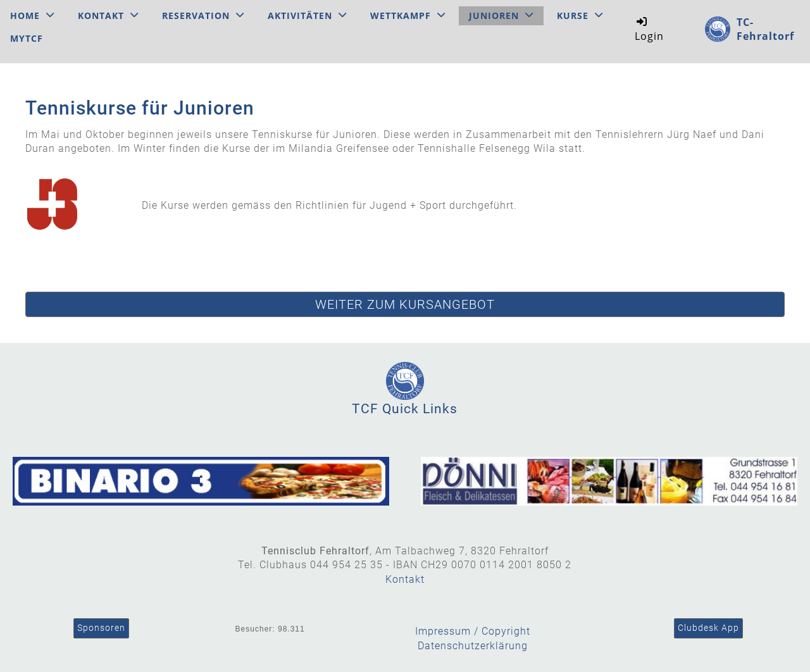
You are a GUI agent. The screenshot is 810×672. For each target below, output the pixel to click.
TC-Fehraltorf (765, 29)
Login (649, 29)
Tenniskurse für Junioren (140, 108)
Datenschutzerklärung (473, 646)
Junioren (501, 16)
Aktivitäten (307, 16)
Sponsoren (101, 628)
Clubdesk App (708, 628)
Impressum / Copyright (473, 631)
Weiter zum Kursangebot (405, 304)
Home (32, 16)
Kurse (580, 16)
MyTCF (27, 38)
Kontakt (108, 16)
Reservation (203, 16)
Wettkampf (408, 16)
